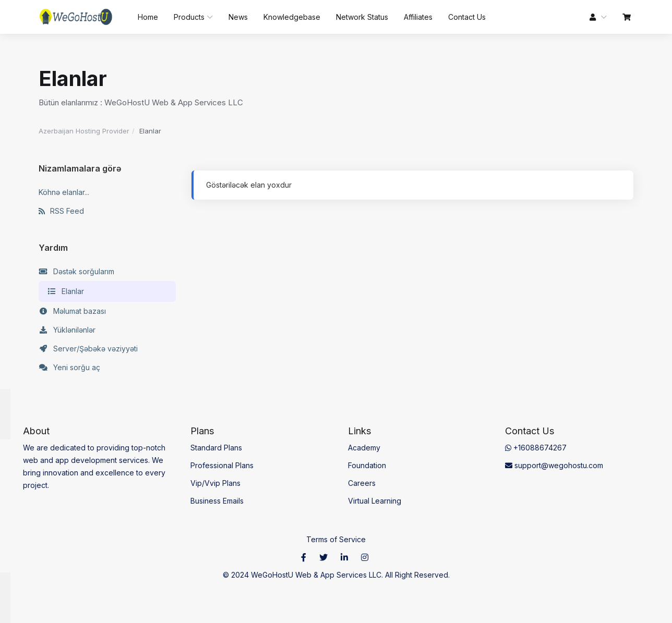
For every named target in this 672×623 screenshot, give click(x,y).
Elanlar (65, 291)
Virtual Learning (375, 501)
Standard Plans (216, 448)
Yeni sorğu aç (69, 368)
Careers (362, 483)
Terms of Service (336, 539)
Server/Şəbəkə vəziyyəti (88, 349)
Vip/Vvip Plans (215, 483)
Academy (364, 448)
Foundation (367, 465)
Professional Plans (222, 465)
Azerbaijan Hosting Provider (84, 131)
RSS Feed (61, 211)
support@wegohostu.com (554, 465)
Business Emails (217, 501)
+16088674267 (536, 448)
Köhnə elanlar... (64, 192)
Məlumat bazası (72, 311)
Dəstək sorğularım (76, 272)
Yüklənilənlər (67, 330)
